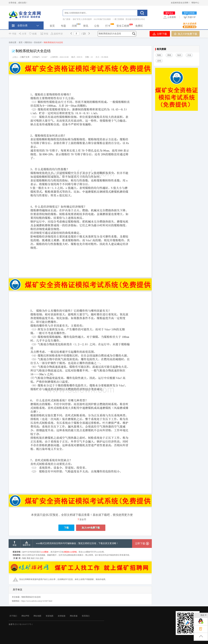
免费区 (139, 26)
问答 (74, 26)
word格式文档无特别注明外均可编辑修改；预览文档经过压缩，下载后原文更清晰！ (77, 543)
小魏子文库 (25, 57)
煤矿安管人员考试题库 (82, 19)
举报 (44, 34)
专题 (63, 26)
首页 (52, 26)
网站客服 (74, 616)
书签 (12, 34)
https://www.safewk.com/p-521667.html (37, 601)
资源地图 (49, 616)
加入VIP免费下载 (185, 34)
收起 (203, 615)
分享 (23, 34)
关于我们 (13, 616)
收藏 (33, 34)
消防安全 (28, 42)
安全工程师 (123, 26)
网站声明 (25, 616)
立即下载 (160, 34)
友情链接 (62, 616)
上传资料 (170, 17)
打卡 (108, 26)
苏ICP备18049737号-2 (24, 624)
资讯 (86, 26)
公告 (97, 26)
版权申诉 (57, 34)
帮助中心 (195, 3)
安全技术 (38, 42)
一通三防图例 (118, 19)
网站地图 (37, 616)
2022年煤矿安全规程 (102, 19)
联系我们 (86, 616)
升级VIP (190, 17)
